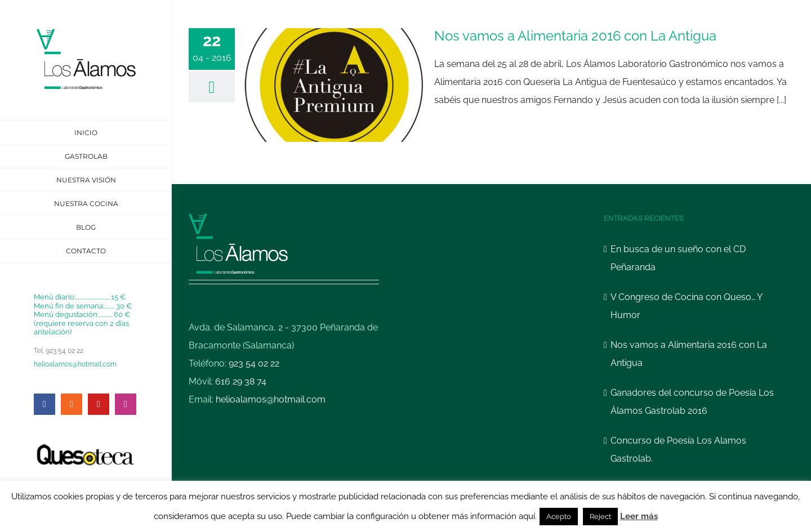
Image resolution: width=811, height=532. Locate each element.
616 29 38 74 (241, 381)
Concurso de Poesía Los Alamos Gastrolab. (678, 450)
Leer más (639, 516)
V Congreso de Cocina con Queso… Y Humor (686, 306)
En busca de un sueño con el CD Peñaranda (678, 258)
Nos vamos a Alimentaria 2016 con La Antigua (575, 36)
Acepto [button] (559, 517)
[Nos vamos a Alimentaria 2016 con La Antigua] (335, 85)
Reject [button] (600, 517)
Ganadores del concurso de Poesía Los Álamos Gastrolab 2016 (692, 402)
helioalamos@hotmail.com (75, 364)
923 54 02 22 (254, 363)
